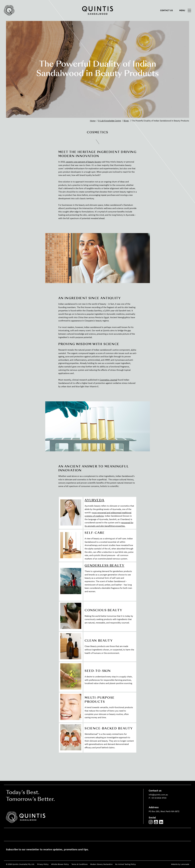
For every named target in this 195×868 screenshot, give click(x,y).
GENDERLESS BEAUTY (104, 565)
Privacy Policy (43, 864)
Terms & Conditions (80, 864)
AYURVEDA (94, 500)
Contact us (166, 10)
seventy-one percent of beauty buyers (84, 162)
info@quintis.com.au (158, 795)
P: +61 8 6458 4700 (158, 798)
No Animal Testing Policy (125, 864)
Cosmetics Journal (108, 380)
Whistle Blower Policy (60, 864)
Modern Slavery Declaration (101, 864)
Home (93, 121)
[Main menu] (186, 10)
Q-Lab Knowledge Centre (110, 121)
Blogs (126, 121)
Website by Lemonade (180, 864)
